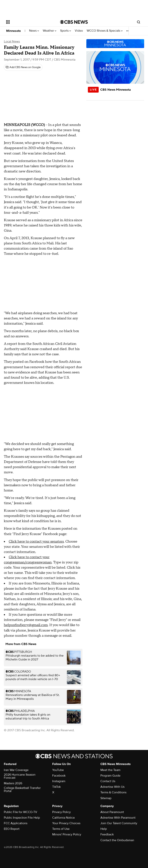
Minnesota (13, 31)
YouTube (58, 770)
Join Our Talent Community (119, 823)
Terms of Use (61, 829)
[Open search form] (139, 22)
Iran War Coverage (16, 770)
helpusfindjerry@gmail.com (26, 625)
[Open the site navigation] (29, 22)
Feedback (107, 834)
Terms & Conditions (113, 792)
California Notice (63, 818)
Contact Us (108, 781)
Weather (50, 31)
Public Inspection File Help (22, 818)
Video (79, 31)
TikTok (56, 787)
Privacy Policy (61, 812)
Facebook (59, 776)
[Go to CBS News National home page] (74, 22)
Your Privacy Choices (66, 823)
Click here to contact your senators (36, 542)
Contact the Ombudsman (117, 840)
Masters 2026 (13, 783)
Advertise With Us (112, 787)
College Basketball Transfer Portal (22, 789)
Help (104, 829)
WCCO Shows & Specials (105, 31)
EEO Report (12, 829)
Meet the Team (110, 770)
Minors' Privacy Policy (67, 834)
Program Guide (110, 776)
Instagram (59, 781)
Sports (66, 31)
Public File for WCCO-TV (21, 812)
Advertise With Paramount (118, 818)
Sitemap (106, 798)
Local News (12, 41)
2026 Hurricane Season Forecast (20, 776)
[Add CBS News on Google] (23, 67)
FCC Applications (16, 823)
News (34, 31)
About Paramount (112, 812)
